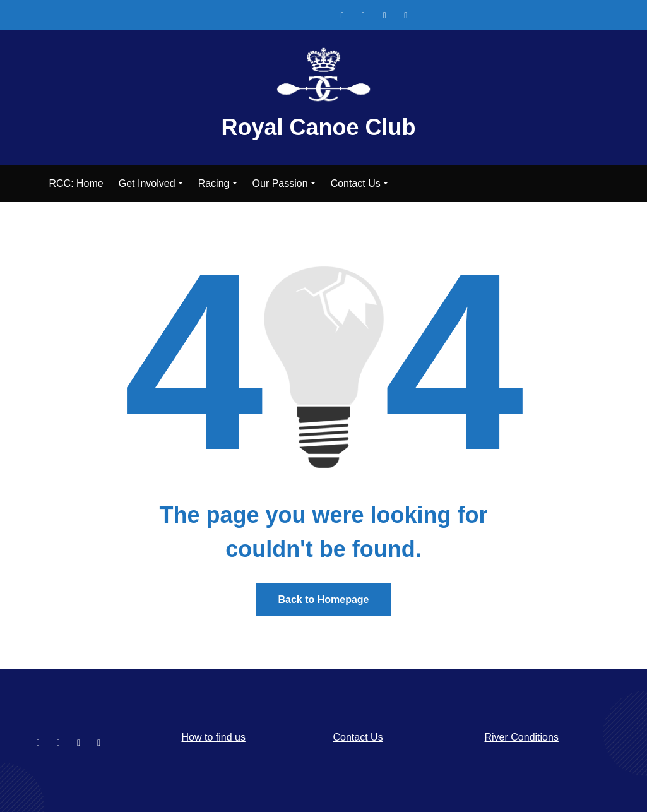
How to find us (214, 737)
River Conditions (522, 737)
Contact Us (358, 737)
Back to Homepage (323, 600)
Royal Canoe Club (318, 127)
